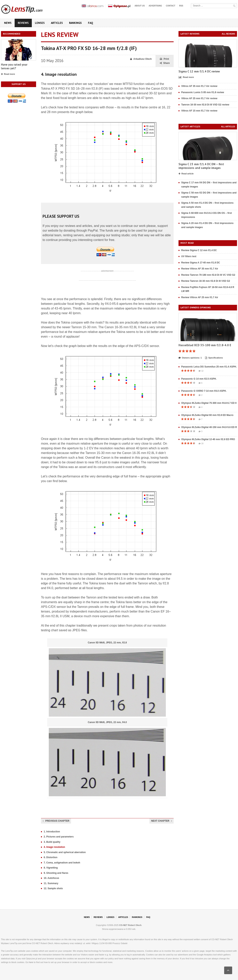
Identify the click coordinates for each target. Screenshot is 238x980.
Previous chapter (56, 821)
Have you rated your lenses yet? (14, 66)
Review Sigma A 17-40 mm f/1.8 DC (201, 263)
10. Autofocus (51, 878)
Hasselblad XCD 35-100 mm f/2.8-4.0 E (205, 345)
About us (140, 6)
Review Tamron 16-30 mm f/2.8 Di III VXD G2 (206, 281)
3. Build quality (52, 842)
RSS (181, 6)
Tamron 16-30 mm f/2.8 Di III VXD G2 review (205, 105)
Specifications (214, 358)
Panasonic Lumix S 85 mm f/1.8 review (203, 92)
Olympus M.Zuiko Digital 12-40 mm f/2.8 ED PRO (208, 439)
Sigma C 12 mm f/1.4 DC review (199, 71)
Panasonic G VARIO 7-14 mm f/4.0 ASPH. (204, 391)
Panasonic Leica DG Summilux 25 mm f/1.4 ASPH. (209, 367)
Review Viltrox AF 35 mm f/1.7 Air (200, 269)
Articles (57, 23)
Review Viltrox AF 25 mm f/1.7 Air (200, 297)
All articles (228, 127)
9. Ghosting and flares (56, 873)
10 (201, 444)
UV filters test (189, 256)
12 (201, 371)
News (8, 23)
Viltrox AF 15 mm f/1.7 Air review (199, 111)
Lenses (40, 23)
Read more (8, 74)
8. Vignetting (51, 868)
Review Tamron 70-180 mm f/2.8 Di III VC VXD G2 (208, 275)
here (31, 962)
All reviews (228, 34)
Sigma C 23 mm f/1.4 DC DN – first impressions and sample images (201, 166)
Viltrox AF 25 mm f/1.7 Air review (199, 98)
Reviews (23, 23)
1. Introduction (52, 832)
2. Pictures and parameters (59, 837)
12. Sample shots (53, 888)
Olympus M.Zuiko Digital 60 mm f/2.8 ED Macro (207, 415)
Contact (171, 6)
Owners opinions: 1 (190, 358)
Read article (186, 174)
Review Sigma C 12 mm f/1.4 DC (199, 250)
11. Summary (51, 883)
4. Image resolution (54, 847)
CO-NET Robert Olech (130, 925)
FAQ (91, 23)
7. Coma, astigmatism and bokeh (62, 863)
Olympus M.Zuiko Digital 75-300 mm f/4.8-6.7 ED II (209, 403)
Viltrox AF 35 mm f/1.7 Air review (199, 86)
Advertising (155, 6)
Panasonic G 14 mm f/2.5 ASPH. (199, 379)
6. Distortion (51, 857)
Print (164, 59)
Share (165, 63)
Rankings (75, 23)
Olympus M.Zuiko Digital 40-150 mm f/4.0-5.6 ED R (209, 427)
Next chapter (162, 821)
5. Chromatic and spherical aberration (65, 852)
